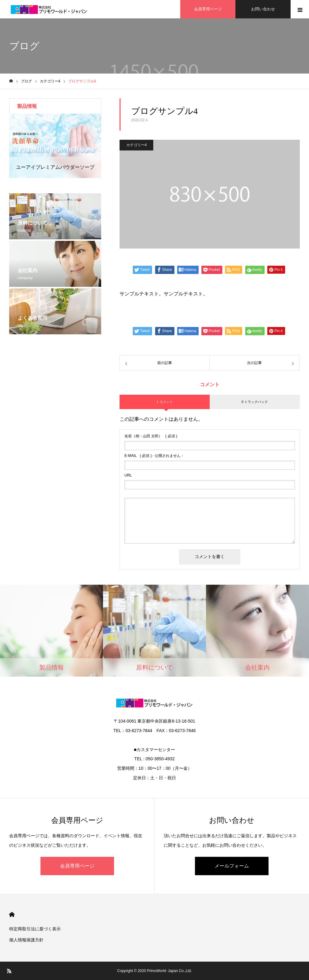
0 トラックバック (255, 402)
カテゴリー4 (137, 145)
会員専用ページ (77, 866)
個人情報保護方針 (26, 940)
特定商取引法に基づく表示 (35, 929)
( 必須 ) (151, 436)
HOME (12, 915)
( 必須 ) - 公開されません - (154, 456)
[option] (55, 146)
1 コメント (164, 402)
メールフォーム (232, 866)
